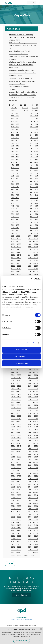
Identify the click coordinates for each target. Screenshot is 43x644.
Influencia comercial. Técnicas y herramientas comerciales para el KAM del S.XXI (22, 37)
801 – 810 (34, 209)
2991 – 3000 (16, 509)
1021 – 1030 (33, 239)
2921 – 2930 (33, 498)
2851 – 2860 (16, 490)
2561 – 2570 (33, 449)
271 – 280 (15, 138)
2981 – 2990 (33, 506)
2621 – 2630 (33, 457)
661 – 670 (34, 190)
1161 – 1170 (33, 258)
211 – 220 (15, 130)
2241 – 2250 (33, 405)
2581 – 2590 (33, 451)
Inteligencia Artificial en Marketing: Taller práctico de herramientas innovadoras (23, 65)
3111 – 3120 (16, 525)
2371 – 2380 (16, 424)
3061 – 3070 (33, 517)
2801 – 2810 (33, 481)
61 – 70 (14, 110)
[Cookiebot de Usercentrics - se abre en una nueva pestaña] (31, 279)
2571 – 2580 (16, 451)
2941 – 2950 (33, 500)
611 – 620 (15, 184)
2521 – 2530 (33, 443)
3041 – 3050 (33, 514)
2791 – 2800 (16, 481)
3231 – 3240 (16, 541)
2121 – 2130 (33, 389)
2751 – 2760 (16, 476)
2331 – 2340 (16, 419)
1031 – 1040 (16, 241)
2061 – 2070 (33, 380)
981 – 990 (34, 233)
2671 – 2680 (16, 465)
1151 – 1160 (16, 258)
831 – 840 (15, 214)
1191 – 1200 (16, 263)
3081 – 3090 (33, 520)
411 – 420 (15, 157)
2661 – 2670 (33, 462)
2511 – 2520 (16, 443)
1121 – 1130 (33, 252)
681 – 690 (34, 192)
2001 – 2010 (33, 372)
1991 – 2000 (16, 372)
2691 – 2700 (16, 468)
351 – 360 (15, 149)
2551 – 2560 (16, 449)
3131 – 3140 (16, 528)
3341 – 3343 (29, 555)
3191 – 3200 (16, 536)
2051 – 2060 (16, 380)
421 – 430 (34, 157)
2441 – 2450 (33, 432)
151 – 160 (15, 121)
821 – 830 (34, 211)
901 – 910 (34, 222)
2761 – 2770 (33, 476)
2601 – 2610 (33, 454)
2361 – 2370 (33, 421)
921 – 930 (34, 225)
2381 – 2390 (33, 424)
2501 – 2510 (33, 441)
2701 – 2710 (33, 468)
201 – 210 (34, 127)
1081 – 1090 (33, 247)
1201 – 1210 (33, 263)
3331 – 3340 (16, 555)
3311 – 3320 (16, 552)
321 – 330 (34, 143)
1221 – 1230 (33, 266)
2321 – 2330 (33, 416)
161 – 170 (34, 121)
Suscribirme (21, 595)
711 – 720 (15, 198)
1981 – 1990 (33, 370)
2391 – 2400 (16, 427)
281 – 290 (34, 138)
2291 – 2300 (16, 413)
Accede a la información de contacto (21, 619)
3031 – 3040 (16, 514)
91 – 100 (14, 113)
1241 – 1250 (33, 269)
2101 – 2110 (33, 386)
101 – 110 (34, 113)
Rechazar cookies (21, 363)
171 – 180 (15, 124)
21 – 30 (35, 105)
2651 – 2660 (16, 462)
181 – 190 (34, 124)
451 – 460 (15, 162)
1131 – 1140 (16, 255)
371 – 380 (15, 151)
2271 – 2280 (16, 411)
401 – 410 (34, 154)
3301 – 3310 (33, 550)
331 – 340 (15, 146)
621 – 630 (34, 184)
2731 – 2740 (16, 473)
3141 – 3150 (33, 528)
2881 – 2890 (33, 492)
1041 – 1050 (33, 241)
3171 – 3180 (16, 533)
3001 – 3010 (33, 509)
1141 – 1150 (33, 255)
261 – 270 (34, 135)
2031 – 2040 (16, 378)
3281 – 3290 (33, 547)
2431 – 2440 (16, 432)
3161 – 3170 (33, 530)
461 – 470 (34, 162)
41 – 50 (25, 108)
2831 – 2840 (16, 487)
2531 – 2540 (16, 446)
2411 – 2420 (16, 430)
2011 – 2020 (16, 375)
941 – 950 (34, 228)
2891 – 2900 (16, 495)
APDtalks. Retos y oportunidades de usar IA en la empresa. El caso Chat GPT (23, 46)
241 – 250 (34, 132)
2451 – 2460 (16, 435)
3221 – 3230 (33, 539)
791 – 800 (15, 209)
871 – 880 (15, 219)
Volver (10, 563)
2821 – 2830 (33, 484)
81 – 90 (35, 110)
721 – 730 (34, 198)
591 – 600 (15, 181)
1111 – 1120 (16, 252)
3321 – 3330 (33, 552)
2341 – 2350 (33, 419)
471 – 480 (15, 165)
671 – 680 (15, 192)
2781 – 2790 (33, 479)
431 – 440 (15, 160)
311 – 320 (15, 143)
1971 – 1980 (16, 370)
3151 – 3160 (16, 530)
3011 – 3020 (16, 511)
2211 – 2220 (16, 402)
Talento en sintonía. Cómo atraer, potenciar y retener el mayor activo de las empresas (23, 73)
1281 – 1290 (33, 274)
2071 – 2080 (16, 383)
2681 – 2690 (33, 465)
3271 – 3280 (16, 547)
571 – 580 (15, 179)
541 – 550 (34, 173)
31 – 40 (14, 108)
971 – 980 (15, 233)
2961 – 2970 (33, 503)
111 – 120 (15, 116)
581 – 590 (34, 179)
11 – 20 (23, 105)
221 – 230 (34, 130)
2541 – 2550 (33, 446)
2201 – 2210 (33, 400)
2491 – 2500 (16, 441)
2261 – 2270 (33, 408)
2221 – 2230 (33, 402)
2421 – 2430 (33, 430)
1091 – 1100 (16, 250)
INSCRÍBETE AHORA (22, 641)
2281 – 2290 (33, 411)
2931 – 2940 (16, 500)
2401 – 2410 (33, 427)
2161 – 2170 (33, 394)
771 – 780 (15, 206)
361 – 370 (34, 149)
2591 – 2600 (16, 454)
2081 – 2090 (33, 383)
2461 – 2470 (33, 435)
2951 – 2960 (16, 503)
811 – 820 (15, 211)
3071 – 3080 (16, 520)
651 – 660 (15, 190)
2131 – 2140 (16, 391)
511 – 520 (15, 170)
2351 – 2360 (16, 421)
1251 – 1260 (16, 271)
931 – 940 (15, 228)
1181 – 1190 (33, 260)
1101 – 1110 (33, 250)
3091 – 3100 (16, 522)
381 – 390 (34, 151)
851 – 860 (15, 217)
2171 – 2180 (16, 397)
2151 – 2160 (16, 394)
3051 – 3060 (16, 517)
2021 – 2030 (33, 375)
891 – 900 (15, 222)
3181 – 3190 (33, 533)
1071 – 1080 (16, 247)
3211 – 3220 (16, 539)
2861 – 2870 (33, 490)
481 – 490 (34, 165)
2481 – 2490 (33, 438)
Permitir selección (22, 356)
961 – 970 (34, 230)
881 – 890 (34, 219)
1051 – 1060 (16, 244)
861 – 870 (34, 217)
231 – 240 (15, 132)
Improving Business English (20, 51)
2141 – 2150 (33, 391)
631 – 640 (15, 187)
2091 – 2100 (16, 386)
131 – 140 (15, 119)
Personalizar (32, 343)
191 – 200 (15, 127)
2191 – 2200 (16, 400)
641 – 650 (34, 187)
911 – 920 (15, 225)
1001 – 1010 (33, 236)
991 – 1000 (16, 236)
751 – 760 (15, 203)
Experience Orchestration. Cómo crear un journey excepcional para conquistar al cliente (22, 81)
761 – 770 (34, 203)
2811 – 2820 (16, 484)
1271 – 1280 (16, 274)
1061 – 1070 (33, 244)
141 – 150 (34, 119)
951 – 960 (15, 230)
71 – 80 (25, 110)
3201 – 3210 (33, 536)
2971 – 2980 (16, 506)
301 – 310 (34, 140)
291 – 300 (15, 140)
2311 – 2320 (16, 416)
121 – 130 (34, 116)
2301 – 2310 (33, 413)
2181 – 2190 (33, 397)
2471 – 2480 (16, 438)
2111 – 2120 (16, 389)
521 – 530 (34, 170)
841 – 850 (34, 214)
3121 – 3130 (33, 525)
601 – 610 (34, 181)
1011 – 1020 (16, 239)
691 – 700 (15, 195)
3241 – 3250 (33, 541)
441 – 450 (34, 160)
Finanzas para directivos (19, 54)
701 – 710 (34, 195)
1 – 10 (11, 105)
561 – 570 (34, 176)
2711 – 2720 (16, 471)
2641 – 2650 (33, 460)
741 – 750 (34, 200)
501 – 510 (34, 168)
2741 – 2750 (33, 473)
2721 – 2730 (33, 471)
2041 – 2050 (33, 378)
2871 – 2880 (16, 492)
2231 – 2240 (16, 405)
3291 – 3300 (16, 550)
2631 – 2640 (16, 460)
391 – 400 (15, 154)
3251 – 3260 (16, 544)
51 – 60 (35, 108)
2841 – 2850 (33, 487)
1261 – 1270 (33, 271)
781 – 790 (34, 206)
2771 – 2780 (16, 479)
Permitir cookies (21, 350)
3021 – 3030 (33, 511)
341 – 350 (34, 146)
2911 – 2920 (16, 498)
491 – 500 (15, 168)
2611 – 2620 (16, 457)
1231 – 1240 (16, 269)
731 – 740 (15, 200)
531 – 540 (15, 173)
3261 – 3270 (33, 544)
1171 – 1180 (16, 260)
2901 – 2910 (33, 495)
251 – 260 (15, 135)
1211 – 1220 (16, 266)
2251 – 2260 (16, 408)
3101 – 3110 (33, 522)
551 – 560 (15, 176)
